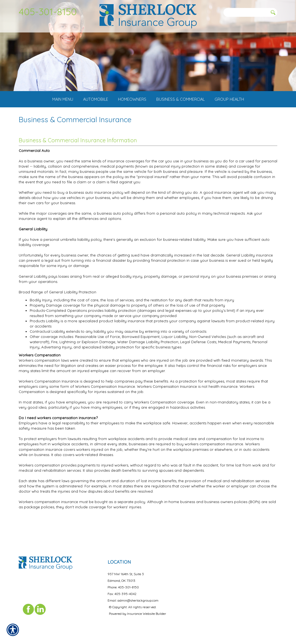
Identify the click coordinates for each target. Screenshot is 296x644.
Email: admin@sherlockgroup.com (133, 595)
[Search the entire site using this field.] (246, 12)
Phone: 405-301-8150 (123, 582)
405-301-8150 (48, 12)
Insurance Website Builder (147, 608)
